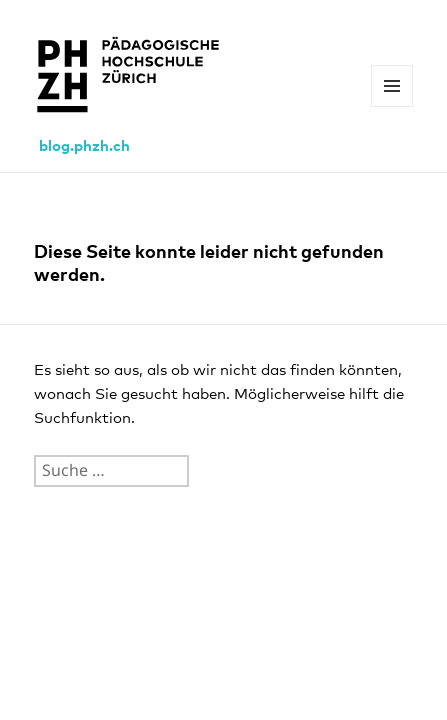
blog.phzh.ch (84, 146)
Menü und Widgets (392, 106)
